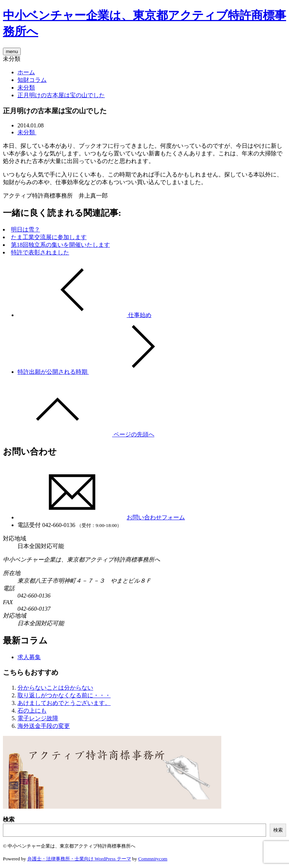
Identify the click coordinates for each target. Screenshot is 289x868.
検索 (9, 819)
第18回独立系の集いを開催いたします (60, 245)
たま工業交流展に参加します (49, 237)
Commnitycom (153, 859)
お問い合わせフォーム (101, 517)
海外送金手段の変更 (44, 726)
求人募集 (29, 657)
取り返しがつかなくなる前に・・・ (64, 695)
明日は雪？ (25, 229)
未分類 (26, 88)
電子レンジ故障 (38, 718)
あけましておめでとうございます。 (64, 703)
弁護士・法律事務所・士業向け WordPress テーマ (79, 859)
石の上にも (32, 711)
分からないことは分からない (55, 688)
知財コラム (32, 80)
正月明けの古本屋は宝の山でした (61, 95)
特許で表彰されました (40, 252)
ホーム (26, 72)
